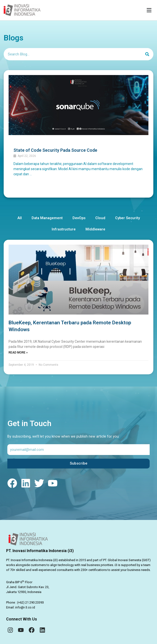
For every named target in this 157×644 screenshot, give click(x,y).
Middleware (95, 229)
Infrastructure (64, 229)
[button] (102, 10)
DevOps (79, 218)
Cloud (100, 218)
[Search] (147, 54)
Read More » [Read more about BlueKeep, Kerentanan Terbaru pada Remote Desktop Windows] (18, 353)
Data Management (47, 218)
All (20, 218)
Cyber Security (127, 218)
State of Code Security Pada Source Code (55, 150)
